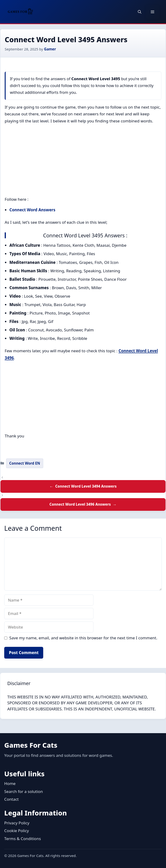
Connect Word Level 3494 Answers (86, 486)
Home (10, 783)
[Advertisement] (83, 161)
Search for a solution (23, 791)
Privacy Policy (17, 823)
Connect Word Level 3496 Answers (80, 504)
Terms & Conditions (23, 839)
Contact (12, 799)
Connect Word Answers (32, 210)
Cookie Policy (17, 831)
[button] (140, 12)
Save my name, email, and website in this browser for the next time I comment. (83, 638)
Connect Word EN (25, 463)
